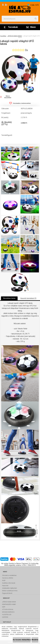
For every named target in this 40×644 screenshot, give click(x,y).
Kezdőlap (3, 36)
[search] (36, 19)
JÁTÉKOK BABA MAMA (15, 36)
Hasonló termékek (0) (28, 298)
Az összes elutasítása (22, 640)
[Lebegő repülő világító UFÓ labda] (20, 74)
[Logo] (20, 9)
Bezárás (35, 640)
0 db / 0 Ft (35, 5)
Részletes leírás (9, 298)
